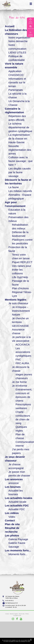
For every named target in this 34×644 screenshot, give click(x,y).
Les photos (12, 536)
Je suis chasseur (18, 303)
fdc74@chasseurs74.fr (10, 603)
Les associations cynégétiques (23, 352)
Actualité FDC (17, 509)
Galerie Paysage (18, 539)
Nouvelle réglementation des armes (20, 150)
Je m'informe (20, 386)
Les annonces (14, 479)
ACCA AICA (23, 345)
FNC (18, 359)
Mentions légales (16, 300)
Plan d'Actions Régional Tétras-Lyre (22, 292)
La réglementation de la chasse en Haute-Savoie (19, 139)
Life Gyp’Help (20, 277)
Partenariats (16, 90)
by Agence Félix (17, 615)
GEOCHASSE (20, 326)
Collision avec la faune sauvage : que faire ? (21, 161)
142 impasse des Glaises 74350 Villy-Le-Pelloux (11, 597)
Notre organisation (19, 38)
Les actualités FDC (17, 506)
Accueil (10, 26)
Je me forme (19, 382)
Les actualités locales (19, 498)
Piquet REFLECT (22, 262)
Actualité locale (17, 502)
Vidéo (12, 517)
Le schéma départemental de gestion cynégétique (20, 127)
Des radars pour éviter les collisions (22, 270)
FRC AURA (22, 363)
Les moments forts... (18, 550)
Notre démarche (18, 41)
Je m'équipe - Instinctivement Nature (21, 311)
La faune (14, 187)
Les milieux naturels (20, 191)
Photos (27, 614)
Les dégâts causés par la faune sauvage (20, 172)
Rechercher (31, 27)
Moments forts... (18, 554)
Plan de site (12, 524)
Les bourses (13, 487)
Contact (10, 520)
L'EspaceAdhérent (30, 34)
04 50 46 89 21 (8, 601)
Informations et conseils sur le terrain (17, 82)
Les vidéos (12, 513)
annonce (14, 483)
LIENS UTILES (17, 52)
